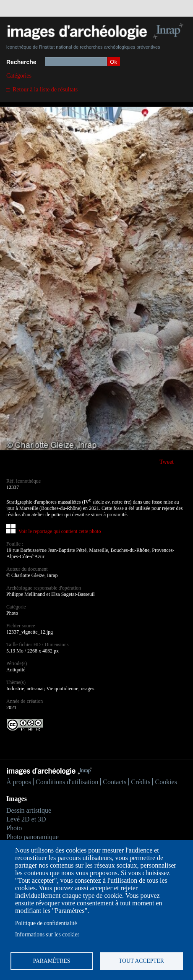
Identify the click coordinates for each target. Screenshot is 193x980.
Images (17, 799)
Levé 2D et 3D (26, 819)
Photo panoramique (33, 837)
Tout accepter (141, 961)
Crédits (141, 782)
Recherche (21, 62)
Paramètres (52, 961)
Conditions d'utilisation (67, 782)
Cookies (166, 782)
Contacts (115, 782)
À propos (19, 782)
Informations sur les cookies (47, 935)
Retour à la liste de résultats (45, 90)
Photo (14, 828)
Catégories (19, 76)
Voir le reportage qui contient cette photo (60, 531)
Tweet (167, 462)
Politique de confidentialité (46, 923)
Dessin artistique (29, 810)
